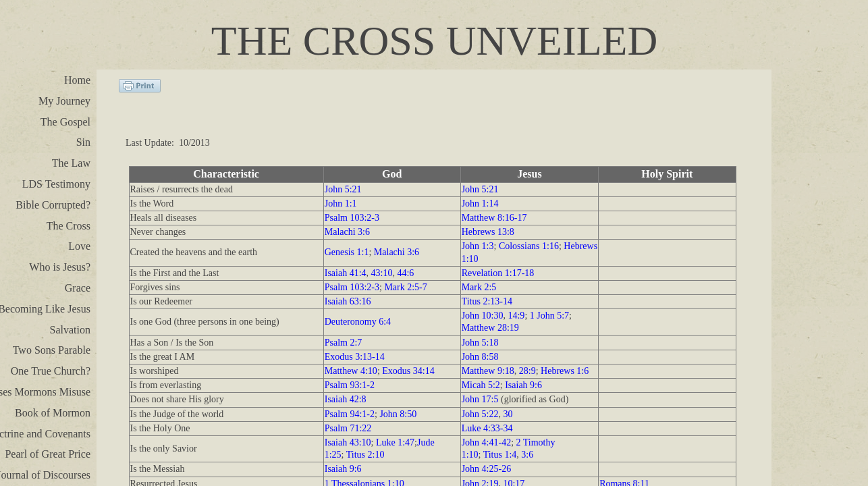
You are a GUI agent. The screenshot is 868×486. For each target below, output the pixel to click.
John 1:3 (478, 246)
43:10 (382, 273)
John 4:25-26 (487, 469)
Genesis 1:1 (347, 252)
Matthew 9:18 (488, 371)
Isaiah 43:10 (348, 442)
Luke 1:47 (395, 442)
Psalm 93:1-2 (350, 385)
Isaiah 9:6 (523, 385)
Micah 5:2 (481, 385)
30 (508, 414)
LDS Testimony (56, 184)
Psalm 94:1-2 (350, 414)
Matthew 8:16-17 (494, 218)
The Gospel (65, 122)
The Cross (69, 226)
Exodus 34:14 (408, 371)
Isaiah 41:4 (346, 273)
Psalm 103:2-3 (352, 218)
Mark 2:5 (479, 287)
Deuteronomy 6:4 (358, 322)
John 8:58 (480, 357)
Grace (78, 288)
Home (77, 80)
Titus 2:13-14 (487, 301)
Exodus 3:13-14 (355, 357)
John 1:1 (341, 204)
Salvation (70, 330)
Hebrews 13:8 (488, 232)
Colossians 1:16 (529, 246)
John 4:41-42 (487, 442)
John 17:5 (480, 399)
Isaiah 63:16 (348, 301)
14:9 (516, 316)
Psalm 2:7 (344, 343)
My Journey (64, 101)
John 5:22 (480, 414)
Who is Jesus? (60, 267)
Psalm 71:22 (348, 428)
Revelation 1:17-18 (498, 273)
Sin (83, 142)
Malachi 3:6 (347, 232)
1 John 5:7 (549, 316)
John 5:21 (343, 189)
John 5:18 (480, 343)
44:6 (405, 273)
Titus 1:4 (500, 455)
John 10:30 (483, 316)
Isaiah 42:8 (346, 399)
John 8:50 (398, 414)
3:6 (527, 455)
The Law (71, 163)
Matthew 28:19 (490, 328)
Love (79, 246)
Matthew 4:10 (351, 371)
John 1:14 (480, 204)
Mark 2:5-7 (405, 287)
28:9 (527, 371)
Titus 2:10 (365, 455)
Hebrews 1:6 (565, 371)
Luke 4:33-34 (487, 428)
